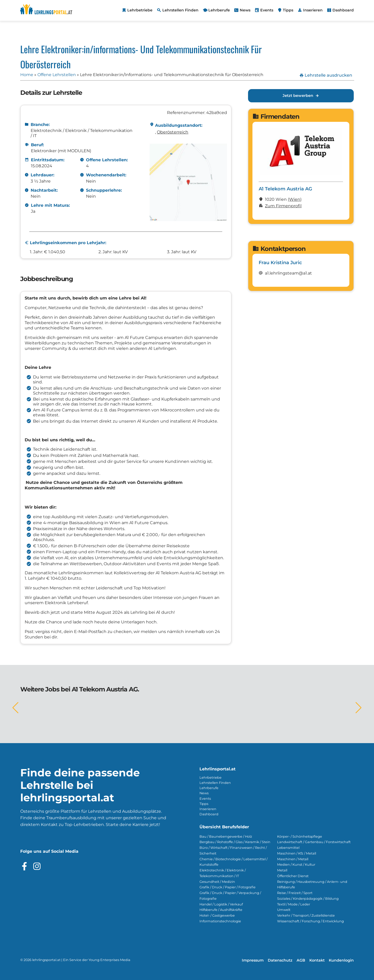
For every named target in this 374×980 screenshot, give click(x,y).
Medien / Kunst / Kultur (296, 865)
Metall (282, 870)
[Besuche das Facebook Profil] (24, 866)
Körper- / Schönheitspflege (300, 836)
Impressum (253, 960)
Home (27, 75)
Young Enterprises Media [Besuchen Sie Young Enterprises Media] (109, 960)
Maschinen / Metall (293, 859)
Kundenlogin (341, 960)
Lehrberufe (209, 788)
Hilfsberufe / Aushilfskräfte (221, 910)
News (204, 793)
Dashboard (209, 814)
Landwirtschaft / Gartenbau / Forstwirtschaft (314, 842)
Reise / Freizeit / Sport (295, 893)
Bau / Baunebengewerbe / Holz (226, 836)
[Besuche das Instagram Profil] (37, 866)
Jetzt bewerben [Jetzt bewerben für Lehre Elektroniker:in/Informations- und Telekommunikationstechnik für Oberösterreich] (301, 96)
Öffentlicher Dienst (293, 876)
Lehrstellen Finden (215, 783)
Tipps (204, 804)
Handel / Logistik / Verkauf (221, 904)
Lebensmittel (288, 848)
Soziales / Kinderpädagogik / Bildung (308, 899)
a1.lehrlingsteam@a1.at (288, 273)
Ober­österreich (173, 132)
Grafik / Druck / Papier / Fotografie (228, 887)
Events (205, 799)
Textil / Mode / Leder (294, 904)
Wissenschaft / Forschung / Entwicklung (310, 921)
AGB (301, 960)
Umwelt (284, 910)
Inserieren (208, 809)
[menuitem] (137, 10)
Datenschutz (280, 960)
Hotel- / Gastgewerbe (217, 915)
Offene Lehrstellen (57, 75)
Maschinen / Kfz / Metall (297, 853)
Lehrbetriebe (211, 778)
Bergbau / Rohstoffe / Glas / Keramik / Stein (235, 842)
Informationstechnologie (220, 921)
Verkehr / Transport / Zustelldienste (306, 915)
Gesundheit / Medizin (217, 882)
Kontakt (317, 960)
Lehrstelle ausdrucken (326, 75)
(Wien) (295, 199)
